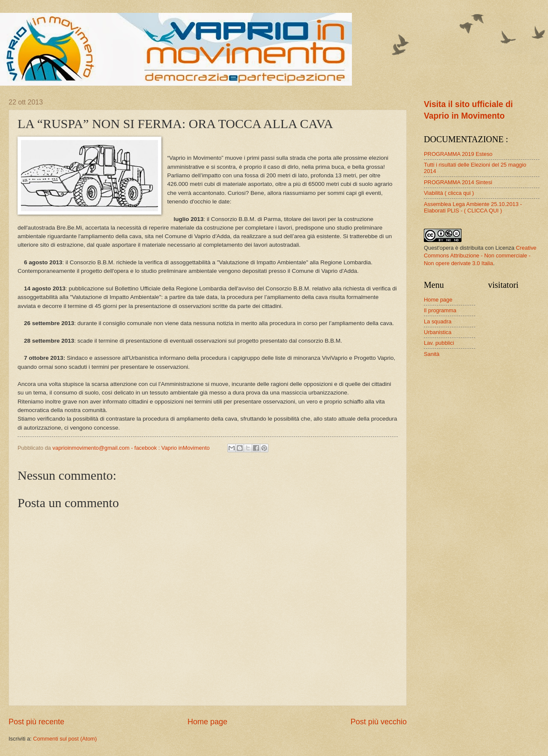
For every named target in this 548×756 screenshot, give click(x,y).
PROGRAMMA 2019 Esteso (458, 154)
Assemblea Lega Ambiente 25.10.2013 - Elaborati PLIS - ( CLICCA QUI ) (473, 207)
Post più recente (36, 722)
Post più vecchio (379, 722)
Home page (207, 722)
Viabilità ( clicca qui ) (449, 193)
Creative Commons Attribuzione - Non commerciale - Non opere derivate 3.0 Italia (480, 255)
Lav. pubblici (439, 343)
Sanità (432, 354)
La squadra (438, 321)
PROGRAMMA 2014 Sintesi (458, 182)
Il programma (440, 310)
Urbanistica (438, 332)
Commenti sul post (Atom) (65, 739)
